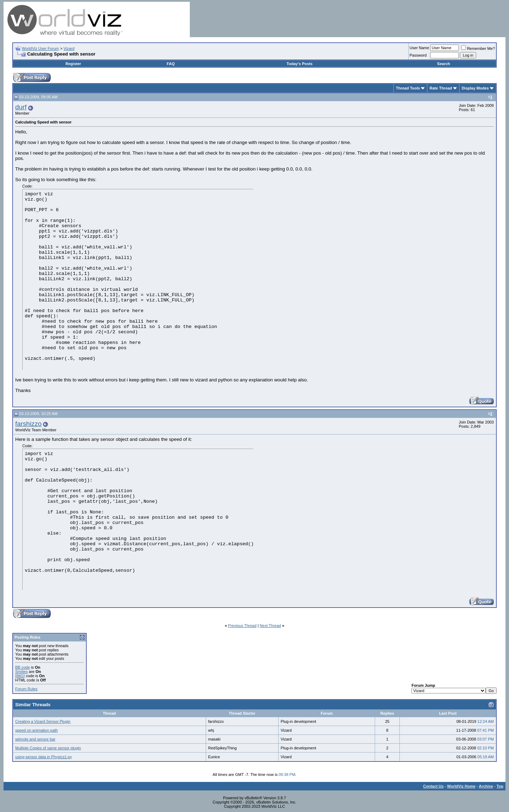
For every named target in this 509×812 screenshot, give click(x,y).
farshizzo (28, 424)
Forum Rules (26, 689)
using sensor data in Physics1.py (43, 757)
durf (21, 107)
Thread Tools (408, 88)
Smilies (21, 672)
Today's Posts (300, 64)
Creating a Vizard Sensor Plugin (43, 721)
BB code (23, 667)
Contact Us (433, 786)
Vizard (69, 48)
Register (73, 64)
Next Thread (270, 626)
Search (444, 64)
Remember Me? (478, 48)
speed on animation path (36, 730)
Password (418, 55)
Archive (486, 786)
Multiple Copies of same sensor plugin (48, 748)
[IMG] (20, 676)
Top (500, 786)
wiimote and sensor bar (35, 739)
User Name (420, 48)
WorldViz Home (461, 786)
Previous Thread (242, 626)
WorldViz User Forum (40, 48)
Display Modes (475, 88)
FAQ (171, 64)
